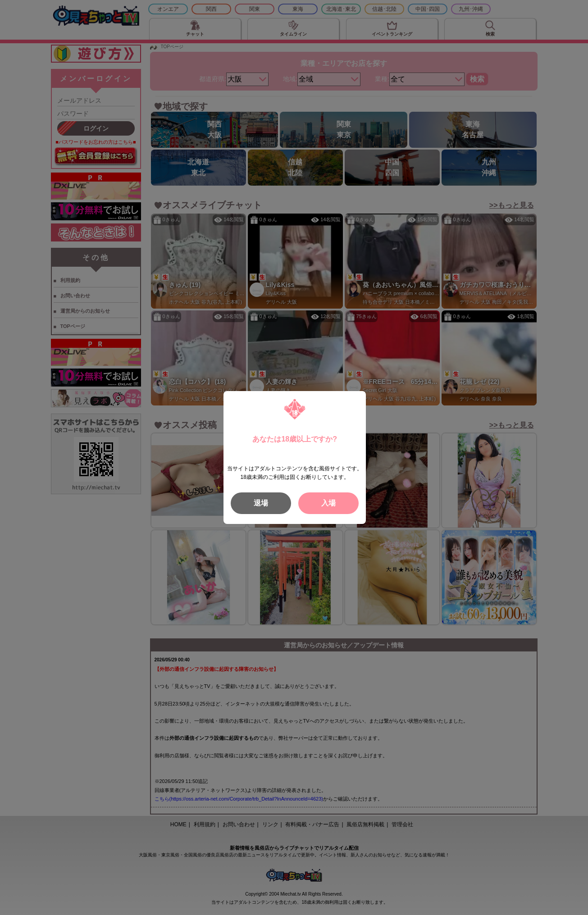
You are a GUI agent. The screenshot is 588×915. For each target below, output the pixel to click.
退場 (261, 503)
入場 (328, 503)
